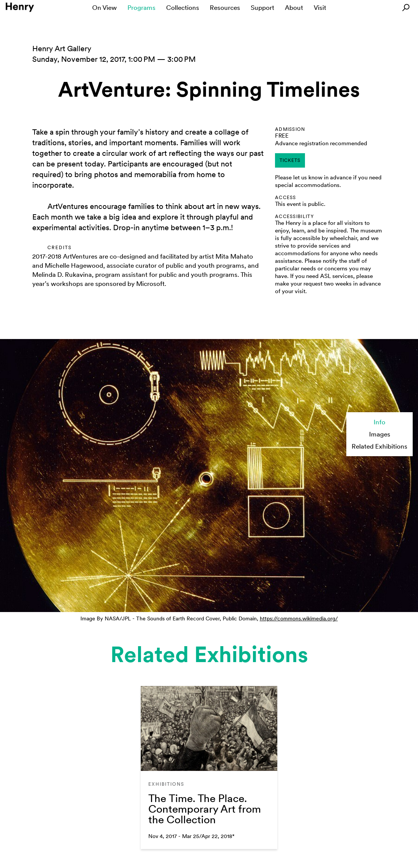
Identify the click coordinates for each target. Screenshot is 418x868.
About (294, 8)
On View (104, 8)
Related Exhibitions (379, 446)
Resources (225, 8)
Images (380, 434)
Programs (141, 8)
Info (379, 422)
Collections (183, 8)
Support (262, 8)
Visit (320, 8)
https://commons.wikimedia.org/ (299, 618)
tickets (290, 160)
